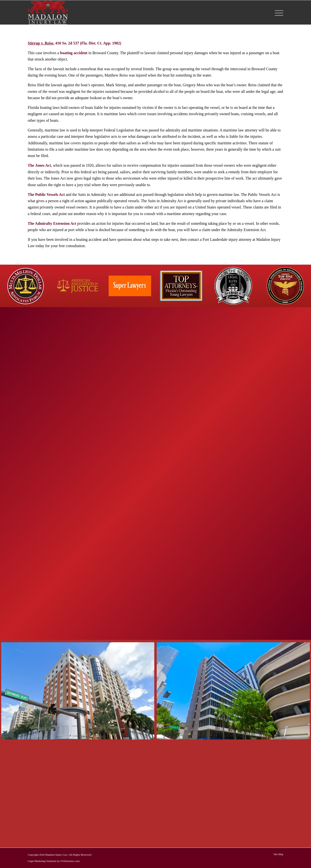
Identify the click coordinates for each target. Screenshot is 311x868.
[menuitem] (277, 12)
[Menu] (277, 12)
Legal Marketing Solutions (42, 861)
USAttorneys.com (70, 861)
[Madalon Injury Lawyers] (48, 12)
